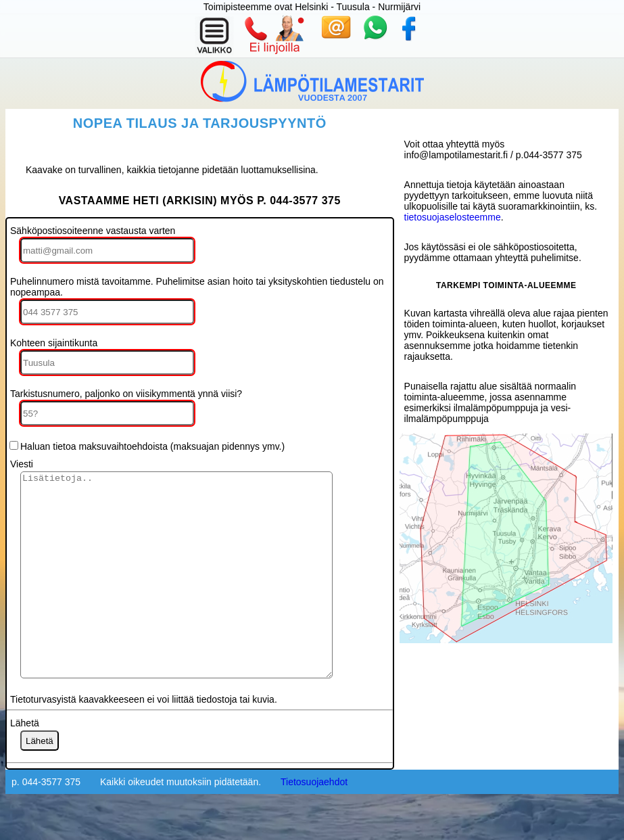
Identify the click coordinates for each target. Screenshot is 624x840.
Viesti (22, 464)
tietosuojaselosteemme (453, 217)
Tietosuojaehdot (314, 822)
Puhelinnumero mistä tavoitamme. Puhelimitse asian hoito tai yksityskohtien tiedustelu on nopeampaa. (197, 287)
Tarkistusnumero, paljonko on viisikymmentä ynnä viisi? (126, 394)
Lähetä (25, 764)
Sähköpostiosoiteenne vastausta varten (93, 231)
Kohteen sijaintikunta (54, 343)
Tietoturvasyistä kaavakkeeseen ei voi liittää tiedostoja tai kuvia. (144, 740)
